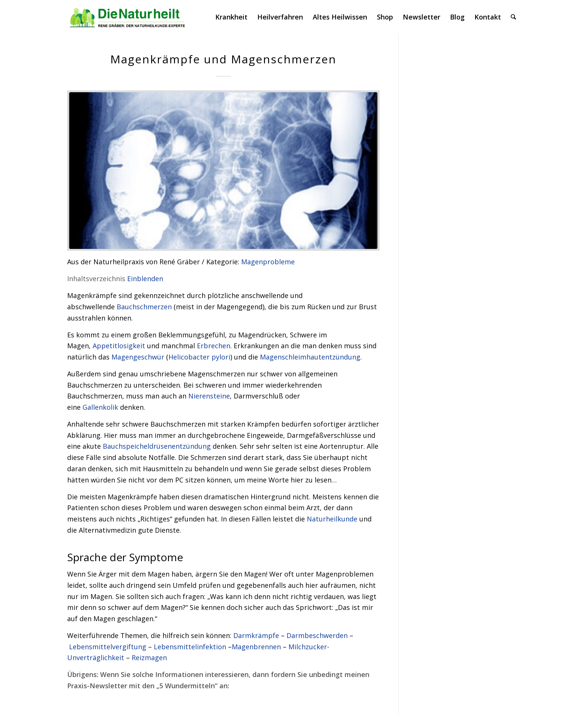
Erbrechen (214, 346)
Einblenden (145, 279)
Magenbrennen (256, 647)
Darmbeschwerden (317, 635)
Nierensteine (209, 396)
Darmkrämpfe (256, 635)
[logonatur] (128, 17)
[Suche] (513, 17)
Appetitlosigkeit (119, 346)
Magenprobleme (268, 262)
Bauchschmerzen (144, 307)
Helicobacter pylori (199, 357)
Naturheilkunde (332, 519)
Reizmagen (149, 658)
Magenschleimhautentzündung (310, 357)
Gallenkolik (100, 407)
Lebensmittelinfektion (190, 647)
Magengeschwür (138, 357)
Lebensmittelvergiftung (108, 647)
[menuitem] (231, 17)
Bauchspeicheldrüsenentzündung (157, 446)
